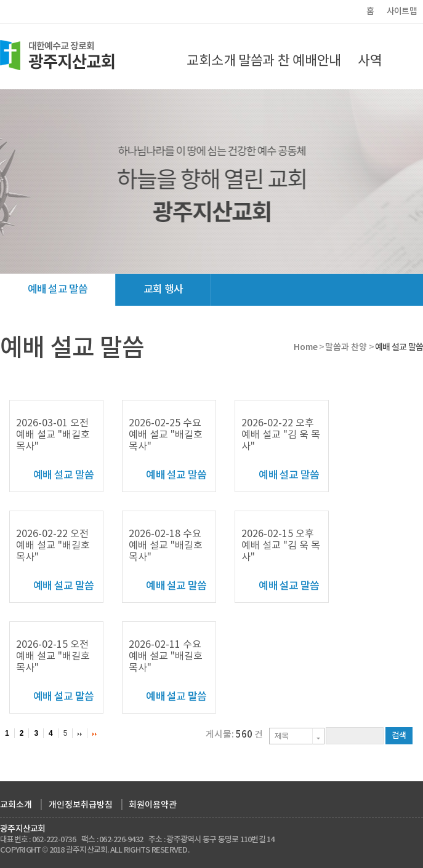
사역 (370, 61)
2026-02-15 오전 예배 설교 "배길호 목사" (53, 656)
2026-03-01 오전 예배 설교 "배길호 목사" (53, 435)
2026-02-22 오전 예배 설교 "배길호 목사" (53, 546)
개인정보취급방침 (81, 805)
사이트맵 (402, 11)
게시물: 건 (234, 735)
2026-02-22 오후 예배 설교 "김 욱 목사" (281, 435)
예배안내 (317, 61)
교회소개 (211, 61)
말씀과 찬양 (264, 71)
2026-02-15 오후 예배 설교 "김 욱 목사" (281, 546)
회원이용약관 (153, 805)
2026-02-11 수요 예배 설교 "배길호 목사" (166, 656)
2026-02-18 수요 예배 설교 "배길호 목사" (166, 546)
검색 (399, 736)
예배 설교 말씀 (58, 290)
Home (306, 347)
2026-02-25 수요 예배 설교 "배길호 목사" (166, 435)
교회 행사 (163, 290)
